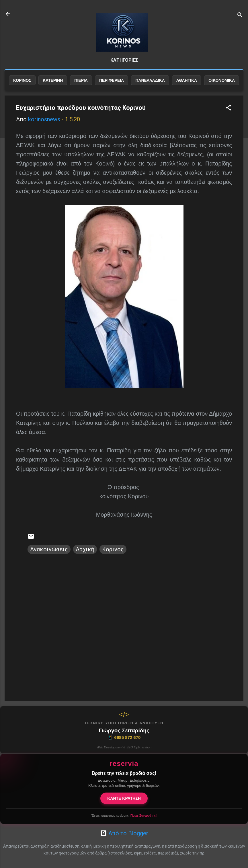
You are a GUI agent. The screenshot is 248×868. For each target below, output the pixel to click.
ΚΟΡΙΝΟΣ (22, 80)
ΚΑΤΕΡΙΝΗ (53, 80)
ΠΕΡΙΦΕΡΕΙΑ (112, 80)
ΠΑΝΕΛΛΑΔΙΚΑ (150, 80)
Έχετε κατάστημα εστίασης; (124, 816)
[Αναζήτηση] (240, 16)
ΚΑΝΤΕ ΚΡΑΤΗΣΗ (124, 798)
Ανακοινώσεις (49, 549)
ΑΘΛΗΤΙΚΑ (187, 80)
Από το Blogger (124, 833)
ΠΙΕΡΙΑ (81, 80)
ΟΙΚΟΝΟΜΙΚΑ (222, 80)
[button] (229, 108)
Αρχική (85, 549)
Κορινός (113, 549)
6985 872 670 (124, 737)
